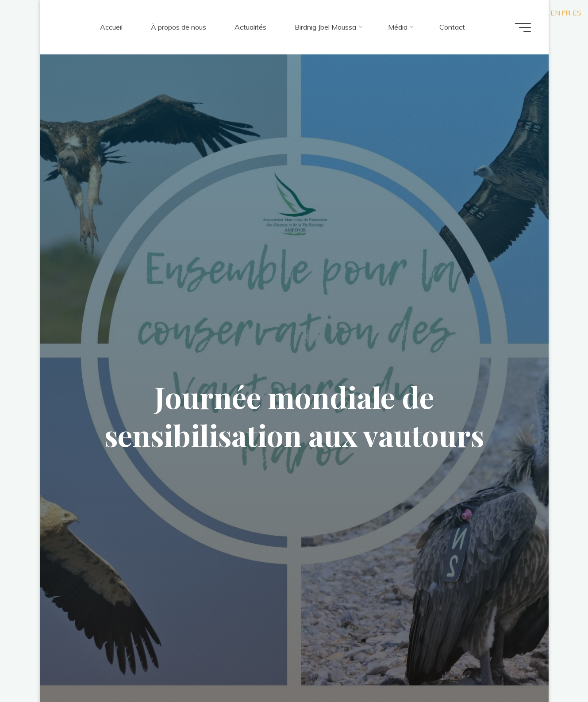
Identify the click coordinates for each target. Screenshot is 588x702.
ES (577, 13)
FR (566, 13)
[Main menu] (523, 27)
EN (555, 13)
